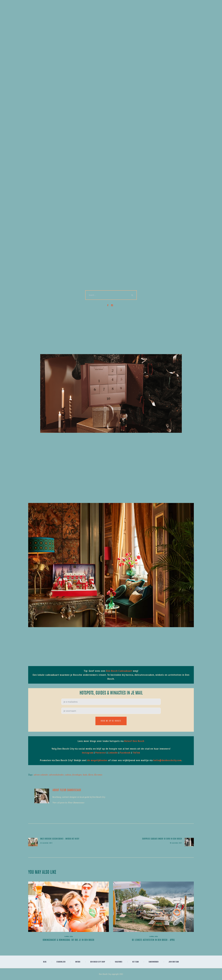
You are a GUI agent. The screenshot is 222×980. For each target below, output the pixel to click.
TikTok (136, 753)
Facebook (125, 753)
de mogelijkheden (97, 760)
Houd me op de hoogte (111, 721)
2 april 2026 (154, 936)
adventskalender (56, 775)
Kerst (91, 775)
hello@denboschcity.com (167, 760)
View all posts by (68, 802)
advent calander (41, 775)
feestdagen (77, 775)
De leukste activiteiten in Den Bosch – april (153, 940)
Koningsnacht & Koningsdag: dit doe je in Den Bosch (69, 940)
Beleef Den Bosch (134, 741)
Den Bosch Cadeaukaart (119, 671)
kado (85, 775)
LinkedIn (113, 753)
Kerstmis (98, 775)
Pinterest (101, 753)
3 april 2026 (69, 936)
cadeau (68, 775)
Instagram (88, 753)
